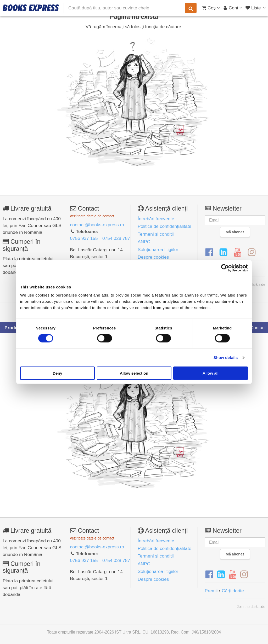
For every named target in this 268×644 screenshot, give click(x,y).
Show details (226, 357)
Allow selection (134, 373)
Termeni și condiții (156, 234)
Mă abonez (235, 232)
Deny (57, 373)
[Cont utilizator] (233, 8)
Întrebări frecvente (156, 219)
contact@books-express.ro (97, 225)
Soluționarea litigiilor (158, 250)
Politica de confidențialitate (164, 226)
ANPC (144, 242)
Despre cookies (153, 257)
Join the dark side (251, 607)
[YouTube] (238, 252)
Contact (255, 328)
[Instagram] (252, 252)
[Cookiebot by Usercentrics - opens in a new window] (225, 268)
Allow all (211, 373)
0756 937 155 (84, 238)
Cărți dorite (233, 591)
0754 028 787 (116, 238)
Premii (211, 591)
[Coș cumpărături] (211, 8)
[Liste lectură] (256, 8)
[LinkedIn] (223, 252)
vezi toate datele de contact (92, 216)
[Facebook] (209, 252)
